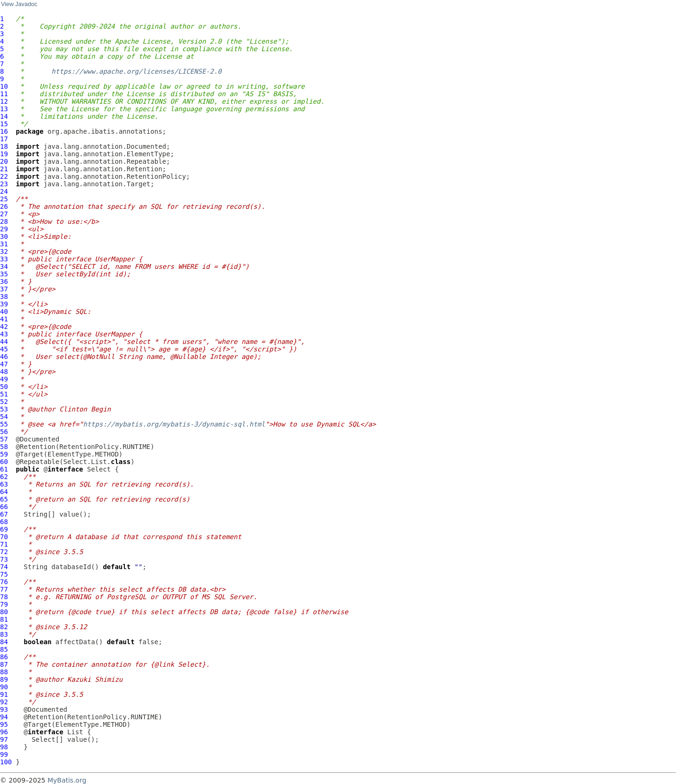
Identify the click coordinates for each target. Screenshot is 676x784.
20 (4, 161)
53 (4, 409)
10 (4, 86)
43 (4, 334)
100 (6, 762)
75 (4, 574)
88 (4, 672)
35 (4, 274)
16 (4, 131)
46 (4, 357)
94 (4, 717)
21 (4, 169)
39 (4, 304)
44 (4, 342)
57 (4, 439)
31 (4, 244)
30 (4, 236)
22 (4, 176)
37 (4, 289)
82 (4, 627)
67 (4, 514)
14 (4, 116)
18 (4, 146)
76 (4, 582)
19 (4, 154)
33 (4, 259)
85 (4, 649)
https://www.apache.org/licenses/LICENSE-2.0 (137, 71)
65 (4, 499)
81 (4, 619)
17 (4, 139)
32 (4, 251)
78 (4, 597)
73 (4, 559)
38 (4, 297)
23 (4, 184)
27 (4, 214)
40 (4, 312)
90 (4, 687)
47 (4, 364)
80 (4, 612)
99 (4, 754)
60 (4, 462)
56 (4, 432)
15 (4, 124)
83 (4, 634)
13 (4, 109)
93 (4, 709)
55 (4, 424)
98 (4, 747)
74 (4, 567)
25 (4, 199)
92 (4, 702)
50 (4, 387)
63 (4, 484)
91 (4, 694)
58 (4, 447)
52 (4, 402)
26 (4, 206)
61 (4, 469)
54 (4, 417)
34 (4, 266)
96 (4, 732)
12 (4, 101)
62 (4, 477)
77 (4, 589)
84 (4, 642)
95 (4, 724)
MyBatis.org (67, 780)
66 (4, 507)
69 (4, 529)
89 (4, 679)
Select (99, 469)
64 (4, 492)
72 (4, 552)
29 (4, 229)
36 (4, 282)
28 (4, 221)
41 (4, 319)
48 (4, 372)
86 (4, 657)
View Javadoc (19, 4)
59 (4, 454)
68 (4, 522)
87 (4, 664)
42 (4, 327)
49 (4, 379)
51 (4, 394)
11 (4, 94)
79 (4, 604)
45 (4, 349)
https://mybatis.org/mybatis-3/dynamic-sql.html (174, 424)
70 (4, 537)
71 (4, 544)
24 (4, 191)
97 (4, 739)
